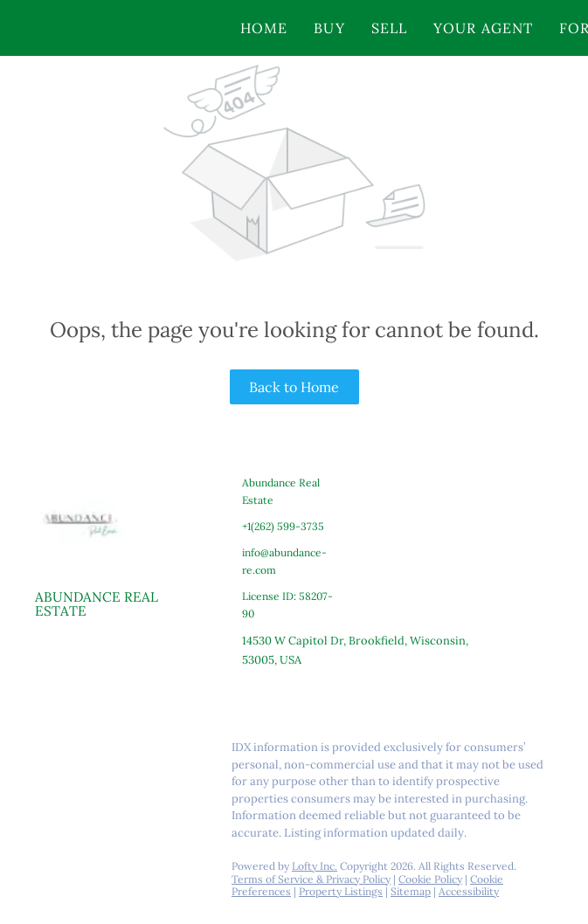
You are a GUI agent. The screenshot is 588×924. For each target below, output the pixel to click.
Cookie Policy (430, 879)
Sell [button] (389, 28)
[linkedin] (83, 752)
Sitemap (411, 891)
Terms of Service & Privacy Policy (311, 879)
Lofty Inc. (315, 866)
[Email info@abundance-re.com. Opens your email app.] (286, 562)
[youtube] (153, 752)
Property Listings (341, 891)
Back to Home (294, 387)
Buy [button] (329, 28)
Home (264, 28)
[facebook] (48, 752)
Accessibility (469, 891)
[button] (116, 28)
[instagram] (118, 752)
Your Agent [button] (483, 28)
